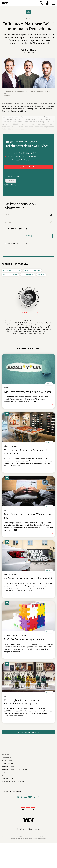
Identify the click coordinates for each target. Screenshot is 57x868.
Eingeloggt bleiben (18, 243)
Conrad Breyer (31, 50)
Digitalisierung (32, 270)
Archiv (41, 275)
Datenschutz (8, 767)
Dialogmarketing (12, 270)
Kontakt (6, 755)
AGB (4, 773)
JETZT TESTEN (28, 166)
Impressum (7, 758)
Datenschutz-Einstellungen (15, 770)
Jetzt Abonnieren (28, 797)
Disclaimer (7, 761)
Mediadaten (7, 779)
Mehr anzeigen (29, 732)
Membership (28, 275)
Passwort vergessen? (16, 229)
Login (29, 236)
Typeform (11, 181)
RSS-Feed (6, 776)
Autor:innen (8, 764)
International (10, 275)
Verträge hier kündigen (13, 782)
